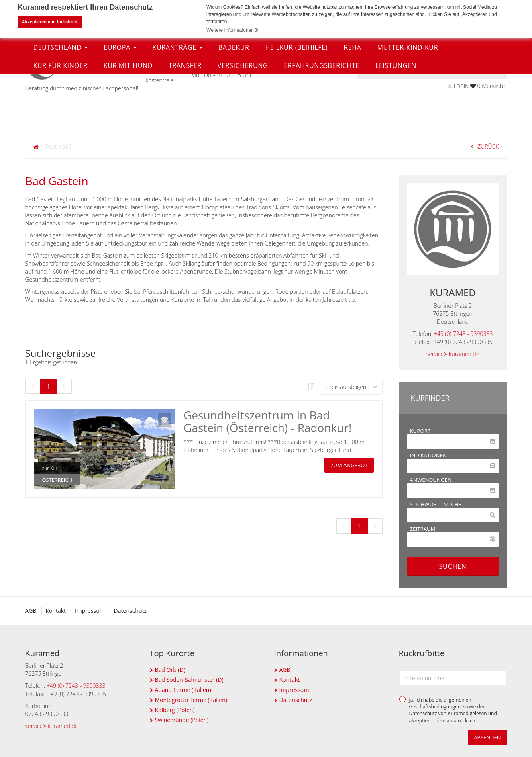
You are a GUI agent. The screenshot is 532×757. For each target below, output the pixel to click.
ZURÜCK (485, 146)
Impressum (92, 611)
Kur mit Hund (128, 126)
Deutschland (61, 108)
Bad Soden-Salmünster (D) (189, 680)
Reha (352, 108)
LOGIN (458, 86)
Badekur (234, 108)
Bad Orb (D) (170, 670)
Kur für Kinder (60, 126)
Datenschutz (132, 611)
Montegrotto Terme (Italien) (191, 700)
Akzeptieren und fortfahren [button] (50, 22)
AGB (31, 611)
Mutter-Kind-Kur (408, 108)
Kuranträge (177, 108)
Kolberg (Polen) (175, 710)
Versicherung (243, 126)
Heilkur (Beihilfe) (297, 108)
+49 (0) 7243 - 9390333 (464, 334)
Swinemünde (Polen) (182, 720)
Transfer (185, 126)
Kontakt (56, 611)
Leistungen (396, 126)
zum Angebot (349, 465)
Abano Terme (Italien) (183, 690)
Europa (120, 108)
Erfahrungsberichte (322, 126)
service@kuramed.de (453, 354)
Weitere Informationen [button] (232, 30)
